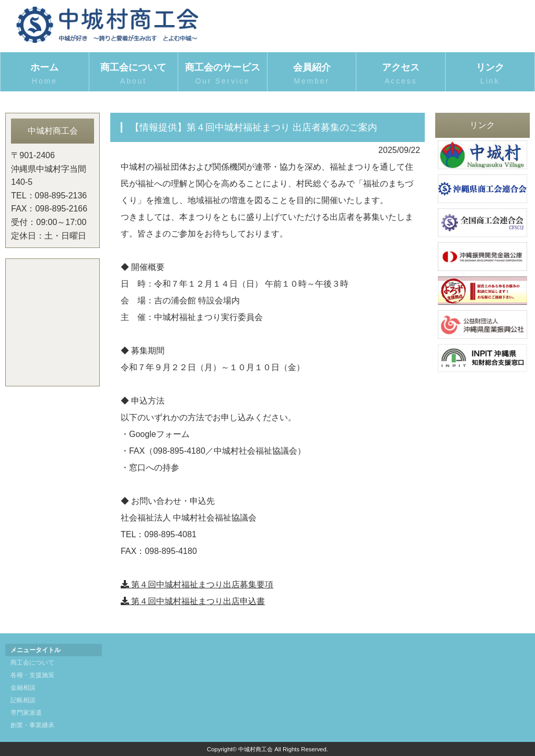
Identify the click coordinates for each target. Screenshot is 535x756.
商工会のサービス (223, 74)
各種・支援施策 (32, 675)
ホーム (45, 74)
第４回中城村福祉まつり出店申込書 (193, 601)
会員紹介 (312, 74)
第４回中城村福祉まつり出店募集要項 (197, 584)
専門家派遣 (26, 713)
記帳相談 (23, 700)
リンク (490, 74)
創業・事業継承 (32, 725)
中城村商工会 (255, 749)
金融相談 (23, 688)
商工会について (134, 74)
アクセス (401, 74)
